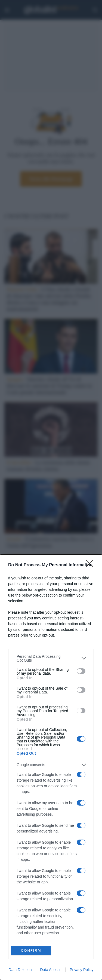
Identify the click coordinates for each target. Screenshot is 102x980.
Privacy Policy (81, 970)
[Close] (91, 565)
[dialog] (51, 767)
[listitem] (51, 658)
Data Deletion (20, 970)
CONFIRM (31, 950)
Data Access (51, 970)
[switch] (81, 671)
